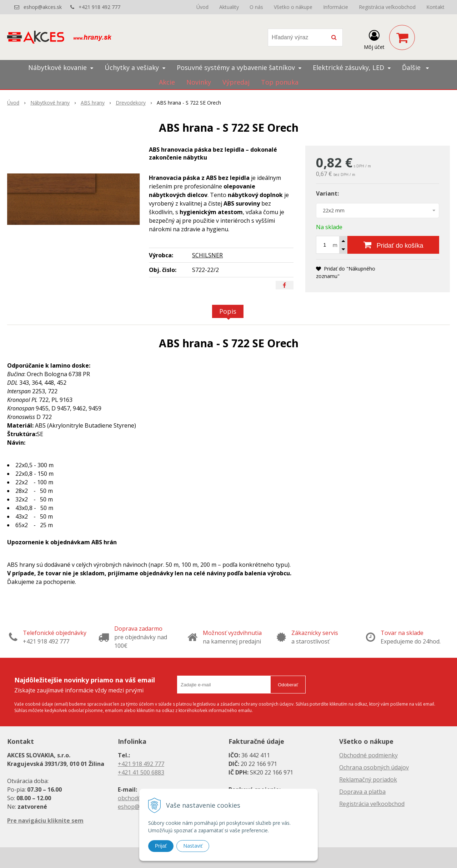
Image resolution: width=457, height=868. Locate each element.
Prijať (161, 846)
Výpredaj (236, 82)
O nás (256, 7)
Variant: (327, 193)
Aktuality (229, 7)
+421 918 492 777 (99, 7)
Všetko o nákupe (293, 7)
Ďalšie (415, 67)
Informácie (336, 7)
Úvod (202, 7)
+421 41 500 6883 (141, 772)
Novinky (199, 82)
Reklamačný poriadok (368, 779)
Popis (228, 311)
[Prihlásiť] (374, 39)
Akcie (167, 82)
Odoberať (288, 685)
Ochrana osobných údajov (374, 767)
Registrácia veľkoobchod (387, 7)
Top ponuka (280, 82)
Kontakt (435, 7)
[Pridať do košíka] (393, 245)
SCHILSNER (207, 255)
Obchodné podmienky (368, 755)
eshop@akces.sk (43, 7)
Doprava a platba (362, 792)
